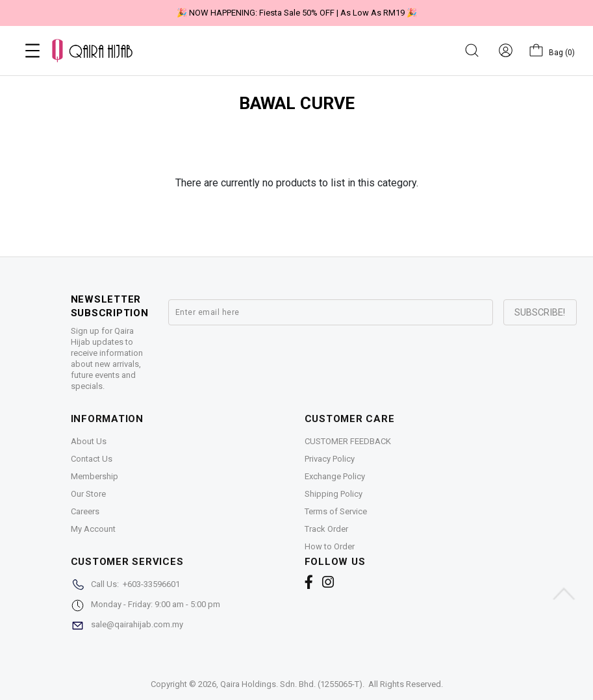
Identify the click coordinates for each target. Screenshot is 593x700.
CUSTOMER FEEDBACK (348, 441)
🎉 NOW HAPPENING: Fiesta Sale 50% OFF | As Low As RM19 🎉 (297, 13)
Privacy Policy (330, 459)
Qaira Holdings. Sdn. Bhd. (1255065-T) (291, 684)
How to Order (330, 546)
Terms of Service (336, 511)
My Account (93, 529)
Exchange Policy (335, 476)
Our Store (88, 494)
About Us (89, 441)
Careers (85, 511)
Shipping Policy (334, 494)
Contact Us (92, 459)
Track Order (326, 529)
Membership (95, 476)
